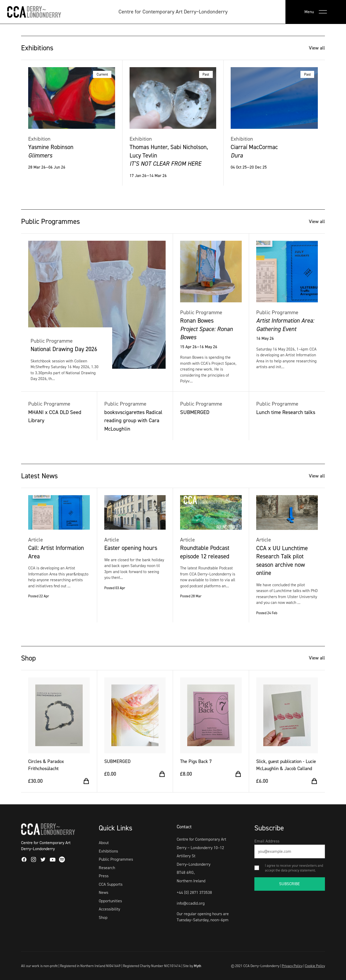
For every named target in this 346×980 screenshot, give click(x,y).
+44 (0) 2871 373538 (194, 892)
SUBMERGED (117, 761)
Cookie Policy (315, 966)
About (104, 843)
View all (317, 48)
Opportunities (110, 901)
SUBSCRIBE (290, 884)
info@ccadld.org (191, 903)
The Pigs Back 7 (196, 761)
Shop (103, 917)
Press (104, 876)
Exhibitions (108, 851)
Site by (192, 966)
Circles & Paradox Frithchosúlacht (46, 765)
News (103, 892)
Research (107, 868)
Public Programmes (116, 859)
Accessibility (109, 909)
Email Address (267, 841)
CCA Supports (111, 884)
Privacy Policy (292, 966)
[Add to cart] (86, 781)
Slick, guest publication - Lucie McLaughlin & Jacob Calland (286, 765)
